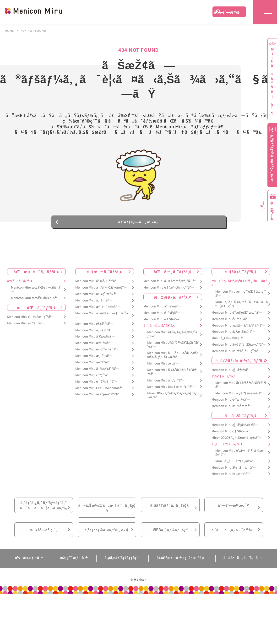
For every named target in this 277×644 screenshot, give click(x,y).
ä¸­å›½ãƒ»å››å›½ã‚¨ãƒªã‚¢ (241, 365)
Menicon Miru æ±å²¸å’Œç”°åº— (236, 355)
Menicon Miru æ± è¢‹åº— (94, 347)
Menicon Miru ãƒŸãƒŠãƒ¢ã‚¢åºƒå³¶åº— (241, 389)
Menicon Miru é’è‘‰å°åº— (96, 386)
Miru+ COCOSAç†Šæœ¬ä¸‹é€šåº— (237, 442)
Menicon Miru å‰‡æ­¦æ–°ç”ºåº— (171, 391)
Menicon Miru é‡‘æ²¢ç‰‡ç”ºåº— (169, 292)
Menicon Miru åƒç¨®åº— (166, 384)
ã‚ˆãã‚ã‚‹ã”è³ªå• (234, 537)
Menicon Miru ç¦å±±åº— (231, 374)
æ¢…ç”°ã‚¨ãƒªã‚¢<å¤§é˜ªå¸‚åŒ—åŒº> (239, 287)
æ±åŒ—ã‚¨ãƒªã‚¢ (36, 311)
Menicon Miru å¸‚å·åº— (94, 304)
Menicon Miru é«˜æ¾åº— (231, 404)
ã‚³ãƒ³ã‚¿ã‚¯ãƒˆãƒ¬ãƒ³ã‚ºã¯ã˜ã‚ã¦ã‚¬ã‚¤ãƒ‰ (43, 510)
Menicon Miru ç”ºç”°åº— (93, 379)
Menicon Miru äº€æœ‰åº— (95, 341)
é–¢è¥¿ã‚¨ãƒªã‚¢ (241, 276)
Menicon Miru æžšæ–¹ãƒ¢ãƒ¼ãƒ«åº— (239, 330)
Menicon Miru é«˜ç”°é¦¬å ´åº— (97, 353)
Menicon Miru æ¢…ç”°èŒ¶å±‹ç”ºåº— (241, 298)
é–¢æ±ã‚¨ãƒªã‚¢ (105, 276)
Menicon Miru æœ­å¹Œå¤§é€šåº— (36, 302)
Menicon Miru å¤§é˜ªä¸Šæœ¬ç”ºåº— (239, 349)
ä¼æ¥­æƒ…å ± (28, 565)
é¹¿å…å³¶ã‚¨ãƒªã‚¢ (227, 448)
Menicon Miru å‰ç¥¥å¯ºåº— (97, 373)
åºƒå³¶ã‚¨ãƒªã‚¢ (223, 380)
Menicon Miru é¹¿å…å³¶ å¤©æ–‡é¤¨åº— (241, 457)
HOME (9, 31)
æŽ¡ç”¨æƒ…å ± (73, 565)
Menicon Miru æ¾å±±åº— (233, 410)
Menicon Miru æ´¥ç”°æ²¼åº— (97, 298)
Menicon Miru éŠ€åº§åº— (94, 328)
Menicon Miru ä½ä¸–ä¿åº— (234, 471)
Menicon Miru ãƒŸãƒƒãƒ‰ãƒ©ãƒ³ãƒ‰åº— (172, 338)
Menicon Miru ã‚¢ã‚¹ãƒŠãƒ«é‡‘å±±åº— (172, 376)
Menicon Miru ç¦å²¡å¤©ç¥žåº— (235, 429)
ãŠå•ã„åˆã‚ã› (244, 565)
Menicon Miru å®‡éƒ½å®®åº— (97, 285)
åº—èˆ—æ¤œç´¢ (227, 13)
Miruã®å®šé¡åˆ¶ (272, 81)
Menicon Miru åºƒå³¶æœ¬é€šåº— (240, 397)
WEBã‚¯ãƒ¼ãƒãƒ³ (170, 537)
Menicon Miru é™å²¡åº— (162, 317)
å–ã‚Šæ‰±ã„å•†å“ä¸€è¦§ (107, 513)
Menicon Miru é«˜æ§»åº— (231, 323)
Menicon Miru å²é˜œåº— (162, 310)
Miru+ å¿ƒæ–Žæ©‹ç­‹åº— (229, 342)
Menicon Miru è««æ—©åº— (232, 478)
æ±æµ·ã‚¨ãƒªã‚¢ (173, 301)
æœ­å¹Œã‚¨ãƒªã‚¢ (20, 285)
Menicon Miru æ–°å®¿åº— (94, 366)
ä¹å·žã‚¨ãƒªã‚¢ (241, 419)
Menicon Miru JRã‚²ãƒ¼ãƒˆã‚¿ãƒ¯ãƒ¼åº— (173, 349)
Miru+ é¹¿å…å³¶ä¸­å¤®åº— (236, 465)
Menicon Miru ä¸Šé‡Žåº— (95, 334)
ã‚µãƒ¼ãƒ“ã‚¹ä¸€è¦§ (170, 510)
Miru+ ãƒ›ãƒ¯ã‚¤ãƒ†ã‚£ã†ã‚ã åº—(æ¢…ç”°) (242, 308)
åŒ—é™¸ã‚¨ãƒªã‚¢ (172, 276)
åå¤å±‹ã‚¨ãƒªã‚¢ (159, 330)
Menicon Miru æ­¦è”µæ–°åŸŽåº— (99, 398)
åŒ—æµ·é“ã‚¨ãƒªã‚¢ (36, 276)
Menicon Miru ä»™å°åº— (26, 327)
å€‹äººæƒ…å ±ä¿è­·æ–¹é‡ (183, 565)
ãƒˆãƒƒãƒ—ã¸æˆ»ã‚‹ (138, 225)
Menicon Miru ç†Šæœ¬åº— (232, 435)
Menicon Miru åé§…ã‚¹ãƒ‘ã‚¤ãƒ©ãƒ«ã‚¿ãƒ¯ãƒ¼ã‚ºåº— (173, 359)
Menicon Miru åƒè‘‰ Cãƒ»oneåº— (101, 292)
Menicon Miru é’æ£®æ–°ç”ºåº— (31, 321)
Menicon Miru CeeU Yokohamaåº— (100, 392)
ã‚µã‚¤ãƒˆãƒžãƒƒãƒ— (122, 565)
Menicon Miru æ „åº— (163, 368)
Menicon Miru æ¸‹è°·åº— (94, 360)
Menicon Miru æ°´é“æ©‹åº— (98, 311)
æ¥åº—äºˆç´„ (44, 537)
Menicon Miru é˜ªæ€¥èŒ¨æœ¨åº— (237, 317)
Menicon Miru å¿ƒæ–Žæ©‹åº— (234, 336)
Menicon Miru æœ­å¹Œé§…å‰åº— (36, 294)
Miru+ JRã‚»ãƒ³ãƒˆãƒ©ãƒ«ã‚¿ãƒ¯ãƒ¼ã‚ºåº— (172, 399)
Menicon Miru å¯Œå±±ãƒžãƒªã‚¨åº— (171, 285)
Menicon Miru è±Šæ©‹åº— (163, 323)
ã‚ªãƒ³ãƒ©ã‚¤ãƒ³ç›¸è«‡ (107, 537)
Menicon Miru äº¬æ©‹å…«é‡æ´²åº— (102, 319)
